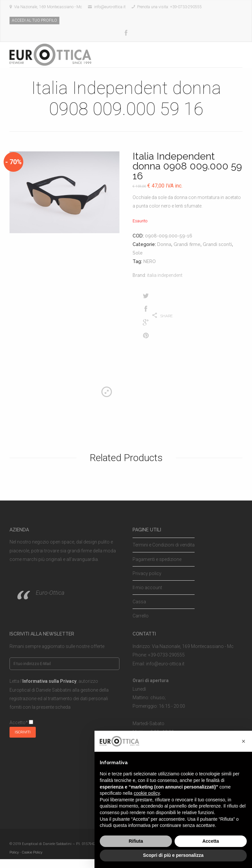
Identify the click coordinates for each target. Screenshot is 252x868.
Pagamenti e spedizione (157, 559)
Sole (138, 253)
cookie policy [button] (147, 793)
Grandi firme (187, 244)
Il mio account (147, 588)
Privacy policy (147, 573)
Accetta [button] (211, 841)
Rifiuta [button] (136, 841)
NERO (150, 261)
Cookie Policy (32, 852)
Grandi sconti (217, 244)
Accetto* (21, 723)
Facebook (126, 33)
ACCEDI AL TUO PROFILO (34, 20)
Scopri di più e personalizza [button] (173, 855)
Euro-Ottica (50, 593)
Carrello (141, 616)
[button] (243, 741)
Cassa (139, 602)
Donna (164, 244)
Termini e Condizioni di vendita (164, 545)
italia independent (165, 275)
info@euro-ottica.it (165, 664)
